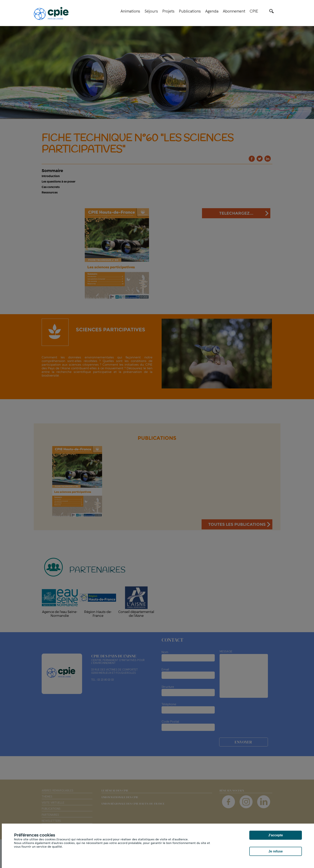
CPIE (254, 11)
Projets (168, 11)
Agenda (212, 11)
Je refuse (276, 851)
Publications (190, 11)
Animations (130, 11)
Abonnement (234, 11)
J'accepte (276, 835)
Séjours (151, 11)
